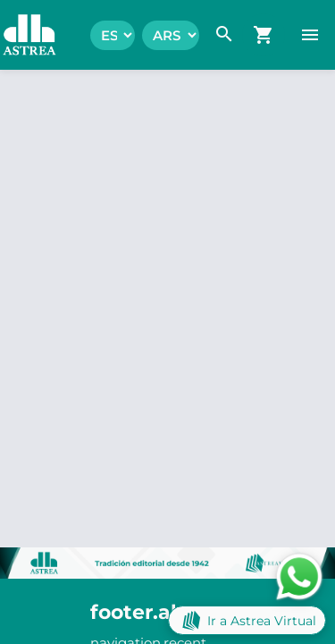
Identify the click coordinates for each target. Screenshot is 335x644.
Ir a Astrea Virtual (247, 620)
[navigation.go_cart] (264, 35)
